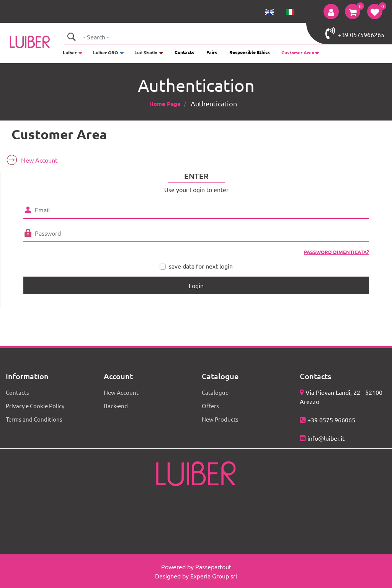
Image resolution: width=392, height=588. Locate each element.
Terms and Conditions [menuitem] (34, 419)
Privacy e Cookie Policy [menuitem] (35, 406)
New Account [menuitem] (39, 160)
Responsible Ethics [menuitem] (250, 52)
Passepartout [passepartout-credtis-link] (213, 567)
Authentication (214, 103)
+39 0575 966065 (331, 420)
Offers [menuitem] (210, 406)
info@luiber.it (326, 438)
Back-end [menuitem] (116, 406)
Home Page (165, 104)
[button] (71, 37)
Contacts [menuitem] (184, 52)
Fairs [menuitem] (212, 52)
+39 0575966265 (355, 33)
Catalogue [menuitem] (215, 392)
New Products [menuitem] (220, 419)
